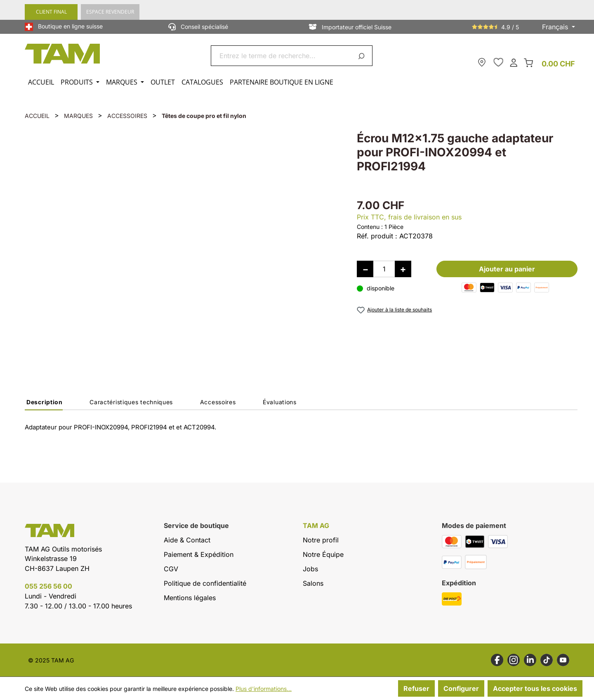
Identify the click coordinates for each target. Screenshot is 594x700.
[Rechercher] (363, 56)
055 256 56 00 (48, 586)
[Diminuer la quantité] (365, 269)
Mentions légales (190, 598)
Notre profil (321, 540)
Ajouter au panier (507, 269)
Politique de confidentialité (205, 583)
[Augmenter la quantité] (403, 269)
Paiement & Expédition (199, 554)
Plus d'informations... (264, 689)
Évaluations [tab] (280, 402)
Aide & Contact (187, 540)
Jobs (310, 569)
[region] (183, 246)
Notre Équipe (323, 554)
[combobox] (282, 56)
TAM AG (316, 526)
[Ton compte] (514, 62)
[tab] (44, 404)
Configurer (461, 688)
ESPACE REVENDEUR (110, 12)
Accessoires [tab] (218, 402)
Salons (313, 583)
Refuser (416, 688)
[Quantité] (384, 269)
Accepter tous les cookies (535, 688)
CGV (171, 569)
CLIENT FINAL (51, 12)
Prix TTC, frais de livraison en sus (409, 217)
